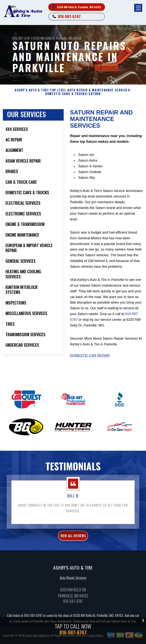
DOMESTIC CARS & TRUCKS (66, 94)
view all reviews (73, 538)
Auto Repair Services (73, 580)
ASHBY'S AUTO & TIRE (31, 90)
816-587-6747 (69, 16)
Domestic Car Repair (90, 355)
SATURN (95, 94)
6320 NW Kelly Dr (44, 38)
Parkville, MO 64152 (69, 38)
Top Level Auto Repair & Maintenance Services (90, 90)
